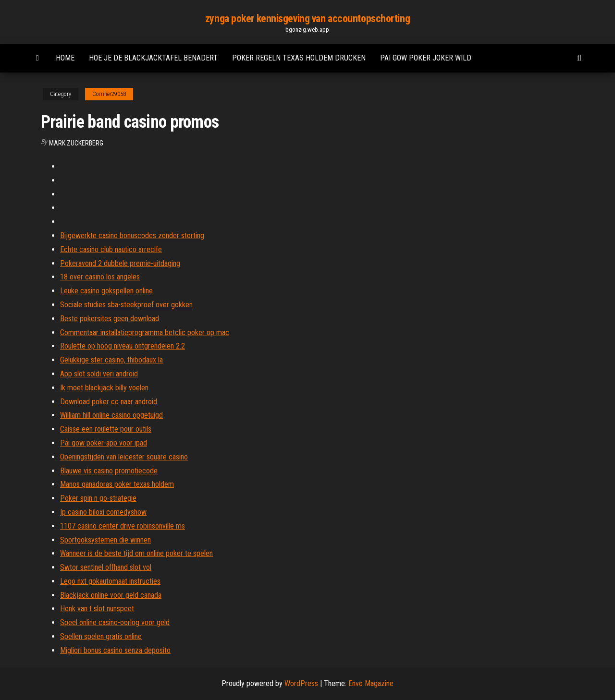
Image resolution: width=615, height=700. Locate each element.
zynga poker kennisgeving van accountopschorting (307, 18)
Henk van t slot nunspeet (97, 609)
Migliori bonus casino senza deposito (115, 650)
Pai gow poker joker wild (426, 58)
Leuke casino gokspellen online (106, 291)
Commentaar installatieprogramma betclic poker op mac (145, 332)
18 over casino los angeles (100, 277)
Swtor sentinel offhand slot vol (106, 567)
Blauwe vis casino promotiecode (109, 471)
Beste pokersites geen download (110, 319)
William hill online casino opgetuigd (111, 415)
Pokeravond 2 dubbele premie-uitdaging (120, 263)
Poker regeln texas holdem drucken (299, 58)
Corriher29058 (109, 94)
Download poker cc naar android (109, 402)
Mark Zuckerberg (76, 143)
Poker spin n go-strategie (98, 498)
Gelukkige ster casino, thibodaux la (111, 360)
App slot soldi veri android (99, 374)
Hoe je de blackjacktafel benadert (153, 58)
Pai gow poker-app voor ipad (104, 443)
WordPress (301, 683)
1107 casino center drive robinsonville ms (123, 526)
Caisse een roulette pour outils (106, 429)
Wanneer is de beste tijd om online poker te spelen (136, 553)
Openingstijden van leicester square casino (124, 457)
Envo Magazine (371, 683)
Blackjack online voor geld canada (111, 595)
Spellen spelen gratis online (101, 636)
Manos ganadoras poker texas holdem (117, 484)
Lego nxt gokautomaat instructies (110, 581)
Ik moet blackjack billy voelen (104, 388)
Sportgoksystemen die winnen (105, 540)
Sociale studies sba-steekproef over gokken (126, 305)
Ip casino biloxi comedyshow (103, 512)
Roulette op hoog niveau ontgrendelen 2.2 (123, 346)
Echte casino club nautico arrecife (111, 249)
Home (65, 58)
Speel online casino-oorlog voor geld (115, 622)
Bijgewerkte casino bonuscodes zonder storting (132, 235)
